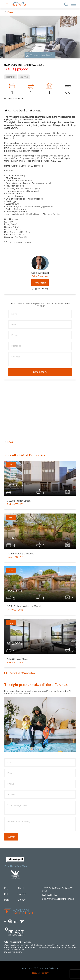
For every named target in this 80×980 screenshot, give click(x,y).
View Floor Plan (48, 55)
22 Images (32, 55)
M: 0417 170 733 (40, 289)
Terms (35, 973)
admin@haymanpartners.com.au (58, 899)
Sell (6, 894)
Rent (7, 900)
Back (9, 12)
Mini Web (24, 77)
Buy (6, 888)
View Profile (40, 283)
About (21, 888)
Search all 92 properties (19, 673)
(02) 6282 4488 (50, 895)
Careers (22, 894)
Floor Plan (11, 77)
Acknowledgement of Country (17, 942)
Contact (22, 900)
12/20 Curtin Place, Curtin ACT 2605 (57, 890)
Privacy (45, 973)
